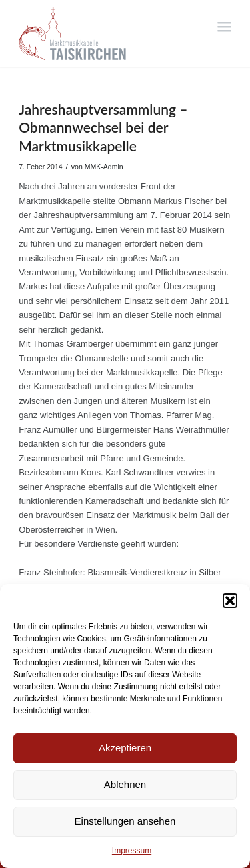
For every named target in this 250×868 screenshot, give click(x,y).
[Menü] (224, 27)
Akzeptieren (125, 748)
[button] (230, 601)
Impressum (132, 851)
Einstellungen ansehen (125, 821)
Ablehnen (125, 784)
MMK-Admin (104, 167)
